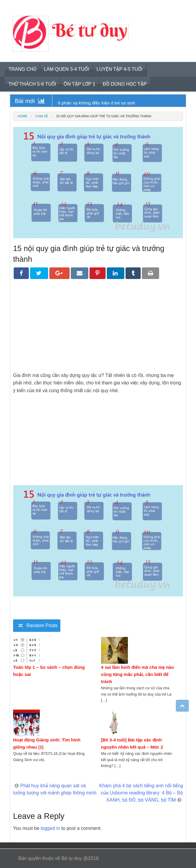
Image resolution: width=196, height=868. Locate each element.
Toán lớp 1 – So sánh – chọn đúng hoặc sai (49, 671)
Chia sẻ (42, 116)
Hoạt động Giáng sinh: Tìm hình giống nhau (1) (47, 743)
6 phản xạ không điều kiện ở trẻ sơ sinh (97, 103)
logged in (50, 828)
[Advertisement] (98, 330)
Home (22, 116)
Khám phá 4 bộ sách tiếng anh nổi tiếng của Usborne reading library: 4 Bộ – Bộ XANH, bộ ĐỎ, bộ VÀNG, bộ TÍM (141, 793)
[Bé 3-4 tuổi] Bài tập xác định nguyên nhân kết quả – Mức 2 (132, 743)
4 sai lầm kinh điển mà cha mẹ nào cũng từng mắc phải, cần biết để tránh (138, 674)
